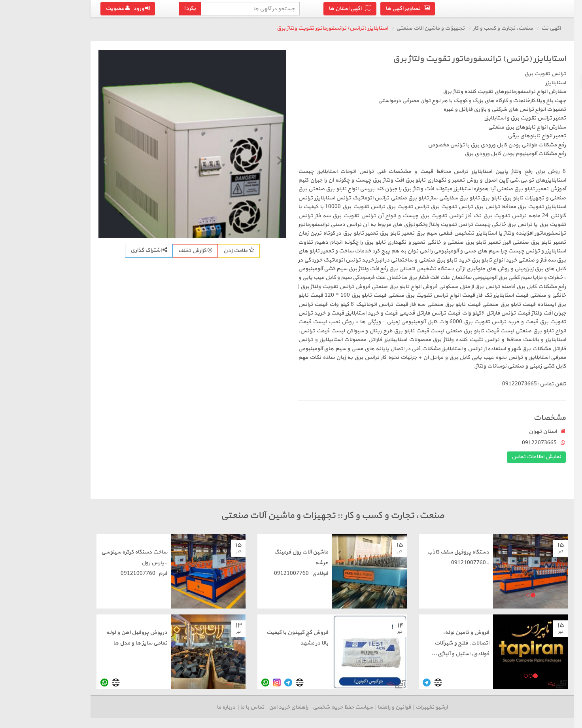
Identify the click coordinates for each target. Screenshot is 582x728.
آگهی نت (460, 28)
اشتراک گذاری (58, 250)
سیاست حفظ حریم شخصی (252, 707)
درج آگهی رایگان (533, 149)
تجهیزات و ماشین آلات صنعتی (538, 82)
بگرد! (99, 9)
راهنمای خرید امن (198, 707)
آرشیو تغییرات (341, 707)
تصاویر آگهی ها (317, 9)
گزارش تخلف (105, 251)
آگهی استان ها (259, 9)
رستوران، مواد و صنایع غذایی (540, 124)
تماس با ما (162, 707)
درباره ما (135, 707)
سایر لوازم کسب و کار (550, 110)
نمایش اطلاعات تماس (446, 457)
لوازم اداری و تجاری (551, 96)
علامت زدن (148, 251)
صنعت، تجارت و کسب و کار (412, 28)
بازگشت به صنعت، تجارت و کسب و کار (535, 63)
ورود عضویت (37, 9)
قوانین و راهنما (304, 707)
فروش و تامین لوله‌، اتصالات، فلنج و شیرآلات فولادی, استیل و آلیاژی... (370, 643)
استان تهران (452, 431)
